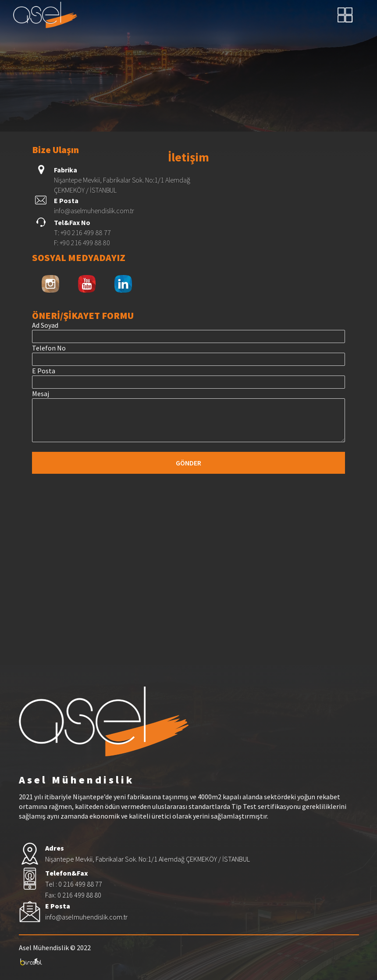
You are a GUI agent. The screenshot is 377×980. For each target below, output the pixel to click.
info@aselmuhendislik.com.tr (94, 211)
